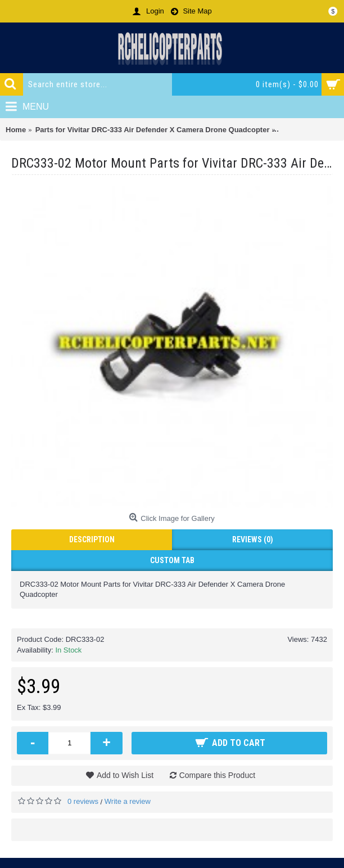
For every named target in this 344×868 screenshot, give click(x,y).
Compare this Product (217, 775)
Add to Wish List (125, 775)
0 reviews (83, 801)
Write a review (128, 801)
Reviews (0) (253, 539)
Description (92, 539)
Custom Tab (172, 560)
